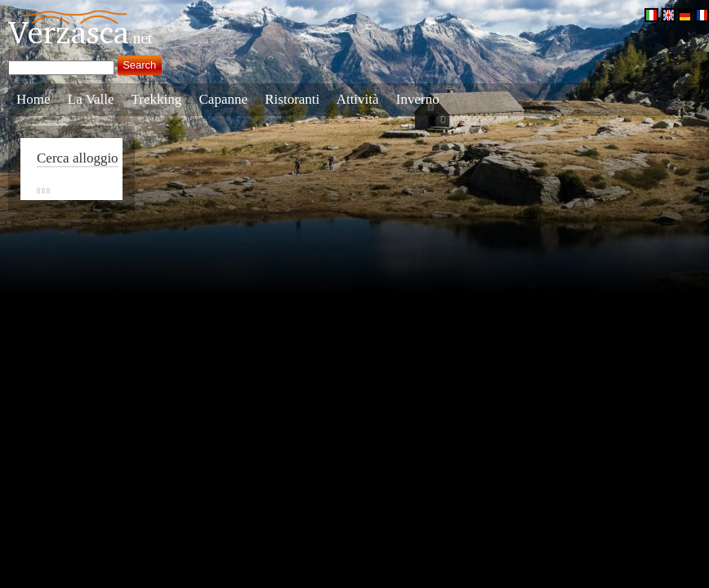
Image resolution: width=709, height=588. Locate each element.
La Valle (91, 99)
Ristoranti (292, 99)
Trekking (157, 99)
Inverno (418, 99)
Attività (358, 99)
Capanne (223, 99)
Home (33, 99)
